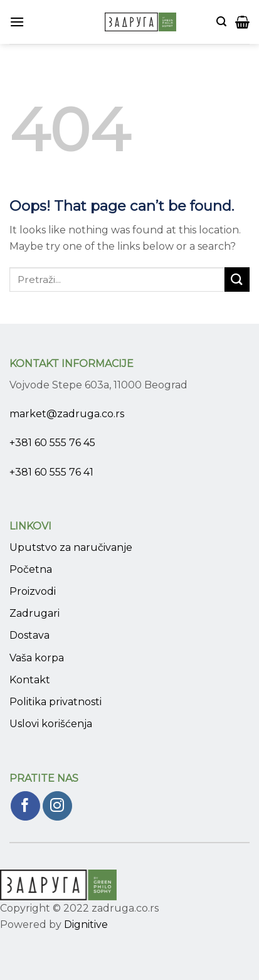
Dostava (29, 635)
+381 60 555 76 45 (52, 443)
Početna (31, 569)
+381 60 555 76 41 (51, 472)
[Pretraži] (221, 22)
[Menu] (17, 22)
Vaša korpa (37, 658)
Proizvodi (33, 591)
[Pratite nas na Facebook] (25, 806)
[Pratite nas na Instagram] (57, 806)
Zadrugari (34, 613)
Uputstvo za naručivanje (71, 547)
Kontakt (30, 680)
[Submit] (237, 280)
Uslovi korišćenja (51, 724)
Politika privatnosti (55, 702)
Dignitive (86, 924)
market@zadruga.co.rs (67, 414)
